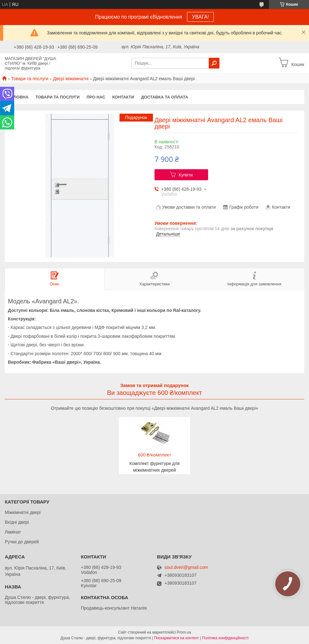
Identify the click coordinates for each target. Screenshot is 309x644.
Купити (186, 175)
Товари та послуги (30, 79)
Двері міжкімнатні (71, 79)
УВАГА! (201, 17)
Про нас (96, 97)
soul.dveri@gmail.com (186, 567)
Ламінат (13, 532)
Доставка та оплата (164, 97)
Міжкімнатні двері (23, 512)
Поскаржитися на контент (176, 638)
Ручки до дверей (22, 542)
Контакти (123, 97)
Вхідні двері (17, 522)
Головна (18, 97)
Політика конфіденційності (225, 638)
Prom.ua (184, 632)
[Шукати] (214, 63)
